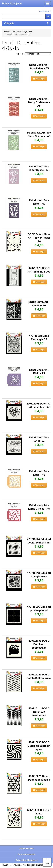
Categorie (26, 23)
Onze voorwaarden (26, 854)
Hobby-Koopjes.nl (12, 4)
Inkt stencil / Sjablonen (23, 31)
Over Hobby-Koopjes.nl (27, 860)
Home (7, 31)
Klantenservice (27, 848)
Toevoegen (39, 79)
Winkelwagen (45, 11)
